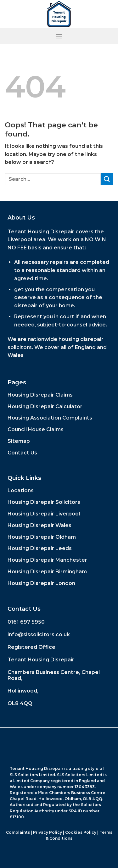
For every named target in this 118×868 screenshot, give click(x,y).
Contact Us (22, 453)
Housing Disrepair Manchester (47, 560)
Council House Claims (36, 429)
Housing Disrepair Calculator (45, 406)
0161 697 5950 (26, 622)
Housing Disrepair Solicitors (44, 502)
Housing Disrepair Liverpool (44, 514)
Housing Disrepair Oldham (42, 537)
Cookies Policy (81, 832)
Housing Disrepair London (41, 583)
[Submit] (107, 179)
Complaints (18, 832)
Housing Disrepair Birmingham (47, 572)
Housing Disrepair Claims (40, 395)
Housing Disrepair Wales (39, 525)
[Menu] (59, 36)
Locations (21, 490)
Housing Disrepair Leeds (40, 548)
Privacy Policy (48, 832)
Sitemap (19, 441)
